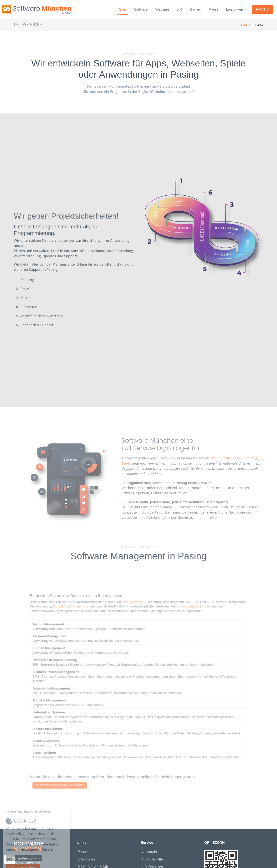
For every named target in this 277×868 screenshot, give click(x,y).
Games (193, 10)
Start (117, 10)
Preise (212, 10)
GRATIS (263, 10)
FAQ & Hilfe (154, 859)
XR (177, 10)
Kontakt (151, 852)
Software (136, 10)
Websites (159, 10)
